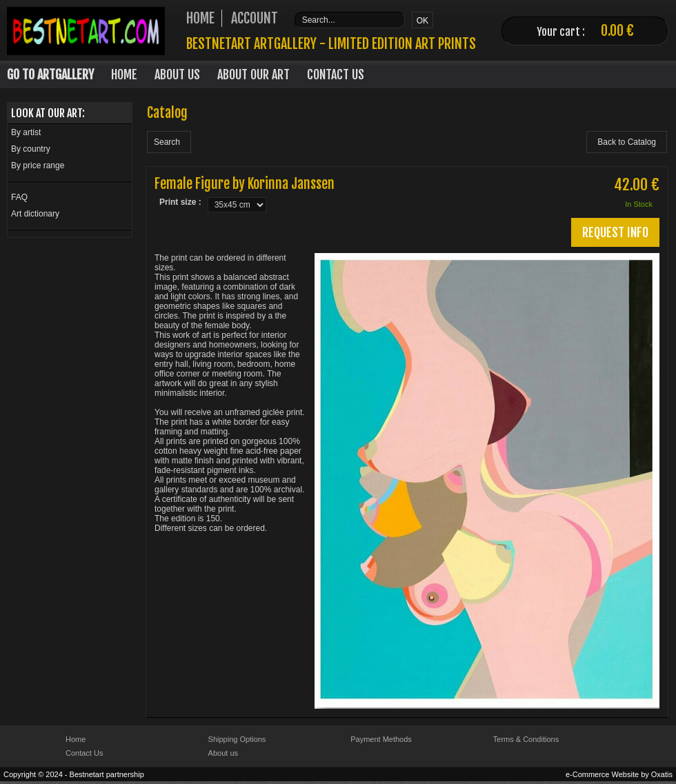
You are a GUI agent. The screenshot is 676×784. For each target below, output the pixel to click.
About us (223, 753)
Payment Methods (381, 739)
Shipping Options (237, 739)
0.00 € (617, 31)
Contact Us (336, 74)
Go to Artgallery (50, 74)
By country (31, 149)
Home (124, 74)
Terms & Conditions (526, 739)
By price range (38, 165)
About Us (177, 74)
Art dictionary (35, 214)
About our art (254, 74)
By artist (26, 132)
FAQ (19, 197)
